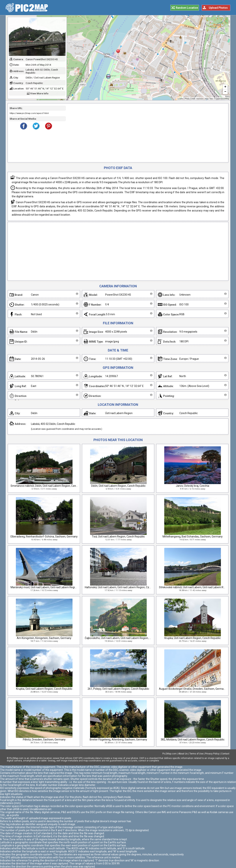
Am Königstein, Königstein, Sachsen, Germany (44, 638)
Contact (225, 754)
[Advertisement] (146, 133)
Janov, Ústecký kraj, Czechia (192, 486)
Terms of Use (196, 754)
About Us (183, 754)
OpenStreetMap (223, 99)
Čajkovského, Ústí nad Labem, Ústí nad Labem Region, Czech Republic (126, 638)
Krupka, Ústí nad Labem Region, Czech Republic (193, 638)
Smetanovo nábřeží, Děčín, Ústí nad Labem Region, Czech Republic (50, 486)
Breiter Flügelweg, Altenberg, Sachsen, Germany (118, 740)
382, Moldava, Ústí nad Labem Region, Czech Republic (193, 740)
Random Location (187, 8)
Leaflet (180, 99)
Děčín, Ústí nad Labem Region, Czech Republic (118, 486)
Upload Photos (218, 8)
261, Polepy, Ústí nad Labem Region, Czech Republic (118, 689)
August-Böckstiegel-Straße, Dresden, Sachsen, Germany (193, 689)
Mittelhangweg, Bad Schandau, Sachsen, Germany (193, 537)
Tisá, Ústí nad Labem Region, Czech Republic (118, 537)
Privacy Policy (212, 754)
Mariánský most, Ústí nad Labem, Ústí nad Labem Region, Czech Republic (54, 587)
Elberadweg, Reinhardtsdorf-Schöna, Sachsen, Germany (44, 537)
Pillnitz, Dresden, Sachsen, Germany (44, 740)
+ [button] (225, 87)
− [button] (225, 92)
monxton (200, 99)
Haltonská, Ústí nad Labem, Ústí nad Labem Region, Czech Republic (125, 587)
